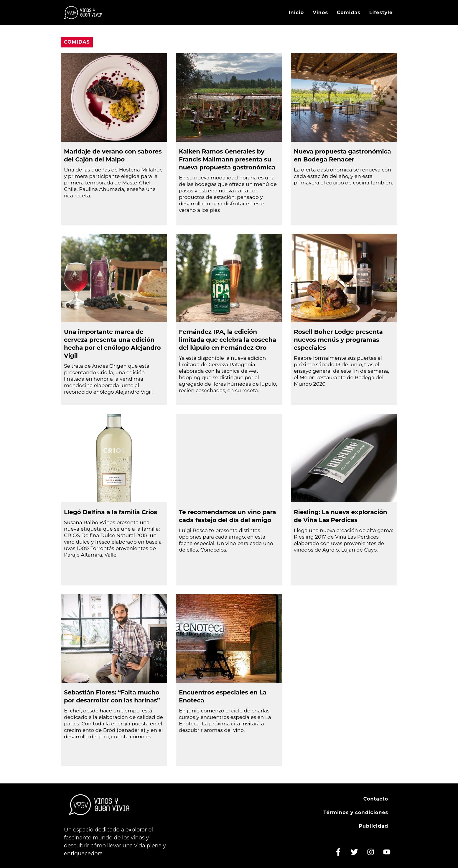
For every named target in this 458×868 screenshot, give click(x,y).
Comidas (349, 13)
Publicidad (373, 826)
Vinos (320, 13)
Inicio (296, 13)
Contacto (376, 799)
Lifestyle (381, 13)
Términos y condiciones (356, 812)
